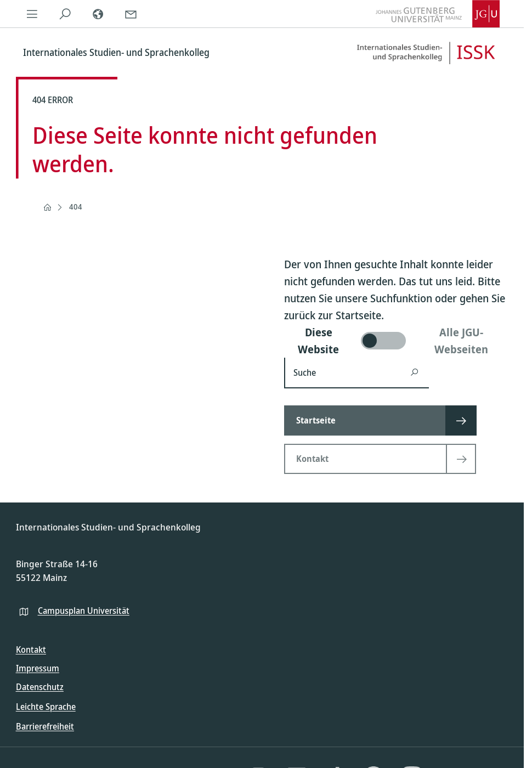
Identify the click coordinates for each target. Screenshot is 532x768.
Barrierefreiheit (45, 726)
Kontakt (31, 650)
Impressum (38, 668)
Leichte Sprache (46, 707)
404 (76, 207)
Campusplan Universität (84, 611)
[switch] (396, 341)
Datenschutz (40, 687)
